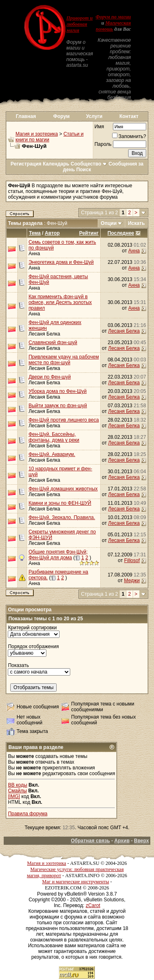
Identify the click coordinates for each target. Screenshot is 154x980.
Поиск (84, 170)
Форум (62, 116)
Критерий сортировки (32, 628)
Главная (26, 116)
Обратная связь (90, 841)
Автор (52, 233)
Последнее (121, 233)
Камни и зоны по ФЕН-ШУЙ (60, 503)
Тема (35, 233)
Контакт (129, 116)
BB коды (17, 785)
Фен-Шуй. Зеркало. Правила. (62, 517)
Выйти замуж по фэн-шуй (57, 406)
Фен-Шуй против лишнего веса (63, 420)
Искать (136, 223)
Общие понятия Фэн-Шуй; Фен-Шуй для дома (58, 555)
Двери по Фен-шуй (49, 377)
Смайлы (17, 791)
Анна (34, 254)
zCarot (93, 905)
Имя (99, 127)
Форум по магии (113, 17)
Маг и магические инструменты (76, 882)
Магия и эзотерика (37, 134)
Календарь (56, 164)
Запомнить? (129, 136)
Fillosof (132, 560)
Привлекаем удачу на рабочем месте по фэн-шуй (63, 360)
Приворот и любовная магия (79, 24)
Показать (18, 665)
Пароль (103, 144)
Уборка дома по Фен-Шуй (57, 391)
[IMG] (14, 796)
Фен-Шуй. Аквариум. (52, 454)
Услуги (94, 116)
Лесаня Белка (44, 334)
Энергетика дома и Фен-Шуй (61, 262)
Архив (122, 841)
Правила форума (28, 814)
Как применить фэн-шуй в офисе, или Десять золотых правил (60, 302)
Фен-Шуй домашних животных (63, 489)
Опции (109, 223)
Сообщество (89, 164)
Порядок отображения (33, 647)
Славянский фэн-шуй (53, 343)
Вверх (141, 841)
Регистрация (26, 164)
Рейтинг (89, 233)
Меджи (132, 581)
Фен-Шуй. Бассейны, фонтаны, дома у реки (54, 437)
